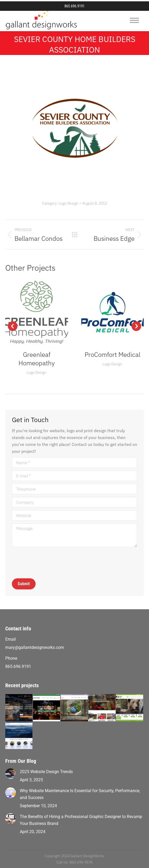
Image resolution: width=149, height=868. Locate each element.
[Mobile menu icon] (134, 20)
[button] (13, 326)
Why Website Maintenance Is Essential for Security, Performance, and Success (80, 794)
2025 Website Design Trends (46, 772)
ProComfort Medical (112, 354)
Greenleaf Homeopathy (37, 359)
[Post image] (11, 774)
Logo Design (68, 203)
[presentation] (52, 563)
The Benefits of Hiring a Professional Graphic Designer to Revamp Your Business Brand (81, 820)
